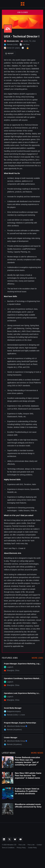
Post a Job (31, 845)
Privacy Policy (21, 848)
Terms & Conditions (8, 848)
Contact (39, 845)
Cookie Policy (32, 848)
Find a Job (22, 845)
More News (37, 753)
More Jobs (37, 658)
